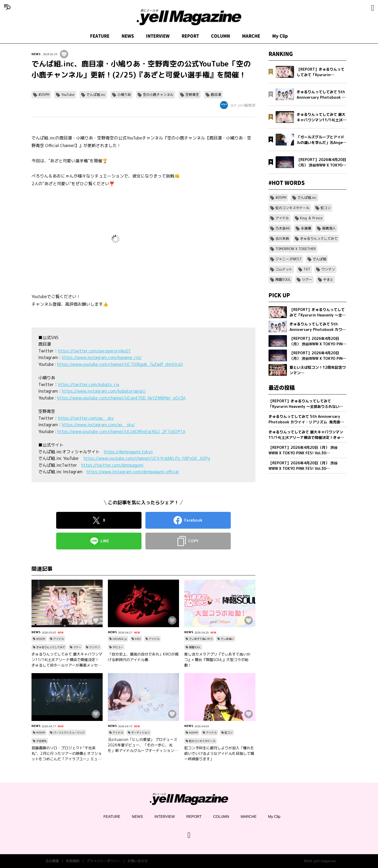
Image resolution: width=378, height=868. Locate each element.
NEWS (128, 36)
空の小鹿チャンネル (158, 95)
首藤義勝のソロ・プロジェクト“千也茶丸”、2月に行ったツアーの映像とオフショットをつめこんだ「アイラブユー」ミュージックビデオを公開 (67, 753)
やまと (328, 279)
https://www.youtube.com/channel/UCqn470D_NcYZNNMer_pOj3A (121, 398)
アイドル (59, 639)
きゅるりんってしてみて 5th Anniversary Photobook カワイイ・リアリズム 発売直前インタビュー (306, 419)
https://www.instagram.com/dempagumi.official (133, 472)
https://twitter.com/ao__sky (86, 418)
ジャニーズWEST (288, 259)
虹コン (229, 732)
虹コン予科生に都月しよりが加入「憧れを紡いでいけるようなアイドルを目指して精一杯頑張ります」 (219, 753)
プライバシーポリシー (103, 861)
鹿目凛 (216, 95)
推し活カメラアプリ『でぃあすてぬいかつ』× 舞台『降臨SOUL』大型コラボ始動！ (217, 660)
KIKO (138, 639)
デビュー (118, 647)
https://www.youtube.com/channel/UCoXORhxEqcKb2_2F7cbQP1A (121, 432)
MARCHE (251, 36)
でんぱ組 (319, 259)
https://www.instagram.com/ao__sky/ (98, 425)
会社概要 (52, 861)
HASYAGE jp (120, 639)
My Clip (280, 36)
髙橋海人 (329, 228)
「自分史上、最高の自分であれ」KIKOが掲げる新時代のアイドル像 (143, 657)
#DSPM (44, 95)
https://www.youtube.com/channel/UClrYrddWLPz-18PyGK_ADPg (147, 458)
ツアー (77, 647)
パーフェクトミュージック (69, 732)
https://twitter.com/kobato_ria (89, 384)
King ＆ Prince (311, 218)
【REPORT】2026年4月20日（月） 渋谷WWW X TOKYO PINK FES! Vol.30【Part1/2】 (303, 466)
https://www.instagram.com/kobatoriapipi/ (104, 391)
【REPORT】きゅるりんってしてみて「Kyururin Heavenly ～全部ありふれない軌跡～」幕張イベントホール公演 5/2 (306, 404)
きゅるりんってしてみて (51, 647)
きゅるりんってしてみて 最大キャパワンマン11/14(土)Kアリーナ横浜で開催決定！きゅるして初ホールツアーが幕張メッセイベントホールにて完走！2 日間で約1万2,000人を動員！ (67, 660)
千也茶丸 (41, 741)
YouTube (68, 95)
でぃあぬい (227, 639)
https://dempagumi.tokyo (128, 452)
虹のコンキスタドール (202, 741)
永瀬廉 (306, 228)
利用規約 (73, 861)
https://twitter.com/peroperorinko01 (94, 351)
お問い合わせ (138, 861)
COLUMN (220, 36)
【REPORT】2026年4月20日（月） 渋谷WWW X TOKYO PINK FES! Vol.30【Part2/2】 (303, 450)
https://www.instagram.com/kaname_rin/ (102, 357)
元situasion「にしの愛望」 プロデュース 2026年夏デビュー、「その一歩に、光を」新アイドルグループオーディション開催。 (143, 745)
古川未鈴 (282, 238)
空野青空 (192, 95)
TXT (307, 269)
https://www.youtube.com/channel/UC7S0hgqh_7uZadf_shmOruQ (120, 364)
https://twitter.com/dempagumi (112, 465)
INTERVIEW (158, 36)
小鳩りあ (124, 95)
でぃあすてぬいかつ (201, 639)
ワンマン (94, 647)
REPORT (190, 36)
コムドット (284, 269)
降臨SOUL (195, 647)
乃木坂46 (283, 228)
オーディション (140, 732)
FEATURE (100, 36)
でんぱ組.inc (96, 95)
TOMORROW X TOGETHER (296, 249)
